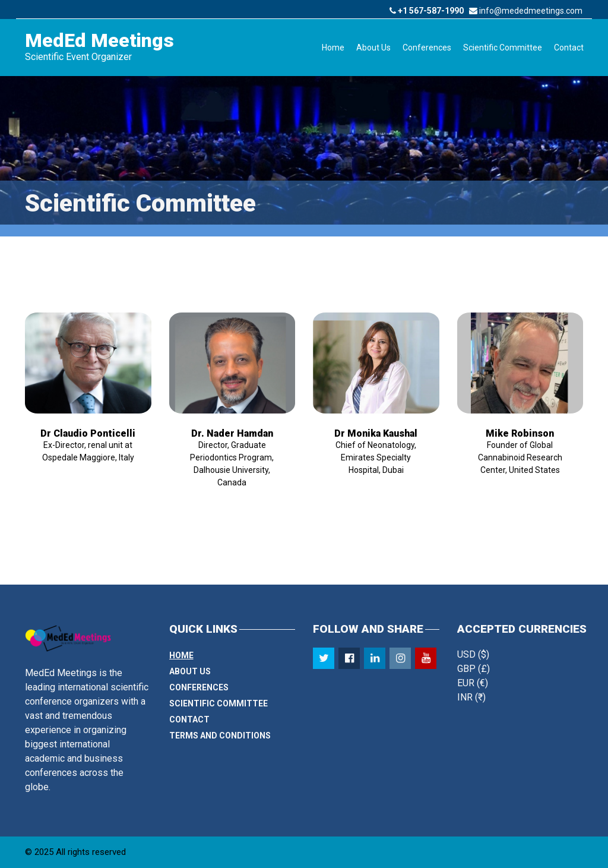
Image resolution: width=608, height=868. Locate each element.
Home (333, 48)
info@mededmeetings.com (526, 11)
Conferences (427, 48)
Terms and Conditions (220, 736)
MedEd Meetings (99, 40)
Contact (569, 48)
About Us (373, 48)
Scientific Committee (503, 48)
